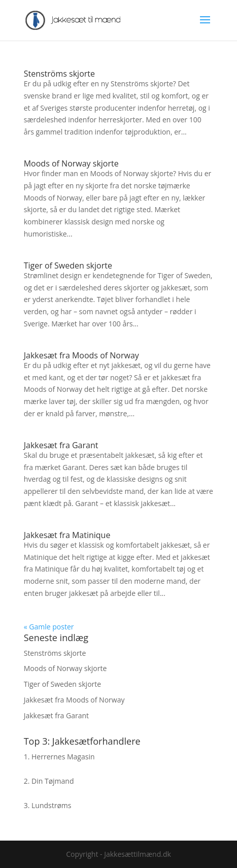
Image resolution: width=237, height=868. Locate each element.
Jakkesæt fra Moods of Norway (81, 355)
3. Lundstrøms (48, 805)
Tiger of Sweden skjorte (68, 265)
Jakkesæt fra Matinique (67, 535)
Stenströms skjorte (59, 74)
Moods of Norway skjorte (71, 163)
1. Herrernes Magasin (59, 757)
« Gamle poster (49, 627)
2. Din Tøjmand (49, 781)
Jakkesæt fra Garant (61, 445)
